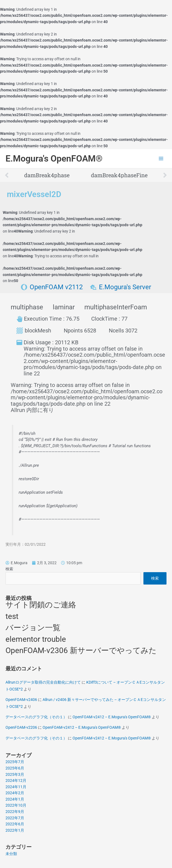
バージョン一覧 (33, 628)
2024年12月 (16, 780)
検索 (9, 569)
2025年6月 (15, 768)
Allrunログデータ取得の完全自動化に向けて (43, 682)
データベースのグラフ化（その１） (36, 717)
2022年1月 (15, 830)
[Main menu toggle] (161, 159)
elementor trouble (36, 639)
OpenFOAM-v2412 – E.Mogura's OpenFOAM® (112, 717)
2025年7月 (15, 762)
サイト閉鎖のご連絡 (41, 605)
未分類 (11, 854)
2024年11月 (16, 787)
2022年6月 (15, 824)
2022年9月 (15, 812)
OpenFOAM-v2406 (21, 700)
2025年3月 (15, 774)
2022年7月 (15, 818)
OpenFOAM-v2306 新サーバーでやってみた (81, 650)
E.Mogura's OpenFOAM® (54, 159)
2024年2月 (15, 793)
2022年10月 (16, 805)
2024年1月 (15, 799)
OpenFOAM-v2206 (21, 727)
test (12, 616)
